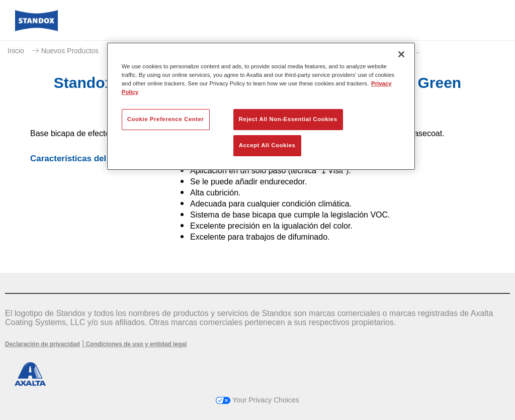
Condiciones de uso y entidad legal (135, 344)
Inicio (16, 51)
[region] (261, 106)
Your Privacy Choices (257, 400)
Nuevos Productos (70, 51)
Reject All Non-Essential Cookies (288, 119)
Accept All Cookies (267, 145)
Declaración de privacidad (42, 344)
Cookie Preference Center (166, 119)
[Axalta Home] (36, 28)
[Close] (401, 54)
